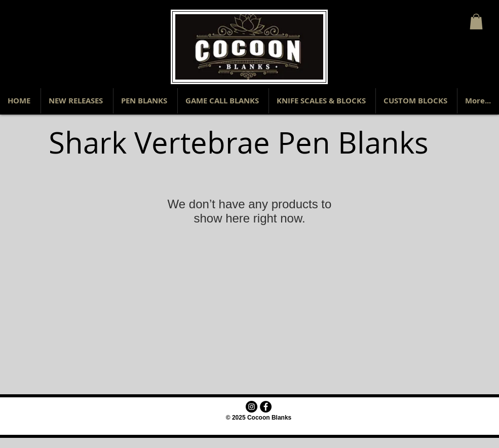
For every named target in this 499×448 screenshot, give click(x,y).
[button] (476, 22)
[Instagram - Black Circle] (252, 407)
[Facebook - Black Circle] (266, 407)
